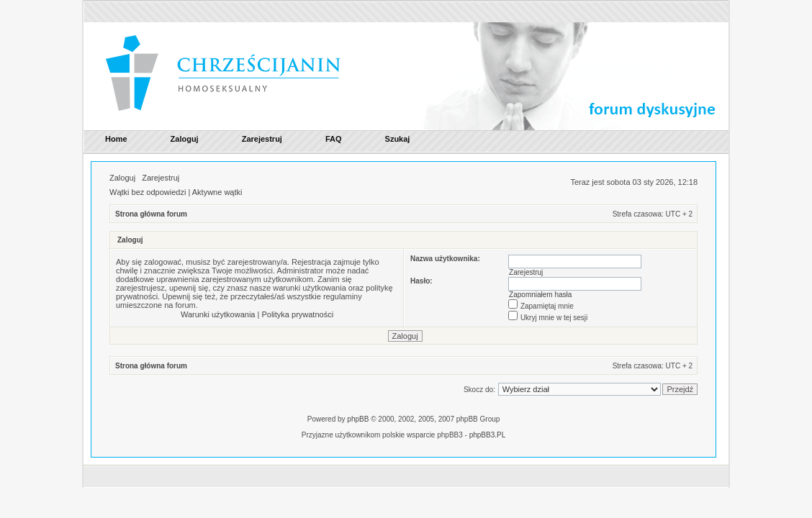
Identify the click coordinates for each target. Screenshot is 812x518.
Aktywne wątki (217, 192)
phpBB (358, 419)
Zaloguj (122, 178)
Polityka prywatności (297, 314)
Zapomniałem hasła (540, 295)
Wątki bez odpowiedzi (148, 192)
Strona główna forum (151, 214)
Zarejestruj (161, 178)
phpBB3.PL (488, 435)
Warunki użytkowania (218, 314)
